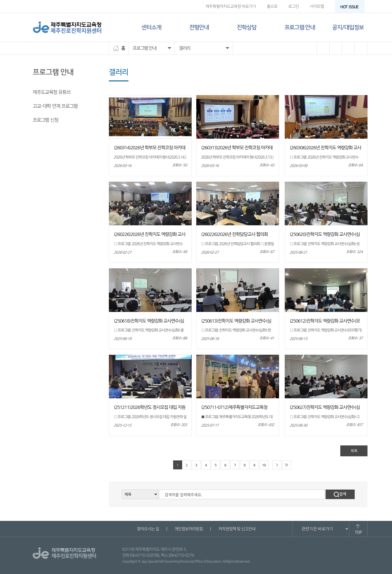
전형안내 (199, 27)
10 (264, 465)
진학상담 (247, 27)
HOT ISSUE (351, 7)
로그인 (294, 6)
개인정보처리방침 (188, 529)
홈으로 (272, 6)
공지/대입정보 (348, 27)
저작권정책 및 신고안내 (237, 529)
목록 (354, 451)
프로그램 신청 (45, 120)
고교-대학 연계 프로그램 (55, 106)
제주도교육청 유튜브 (52, 92)
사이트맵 (317, 6)
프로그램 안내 (300, 27)
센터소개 (151, 27)
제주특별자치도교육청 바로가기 (231, 6)
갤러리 (39, 134)
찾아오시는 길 (148, 529)
